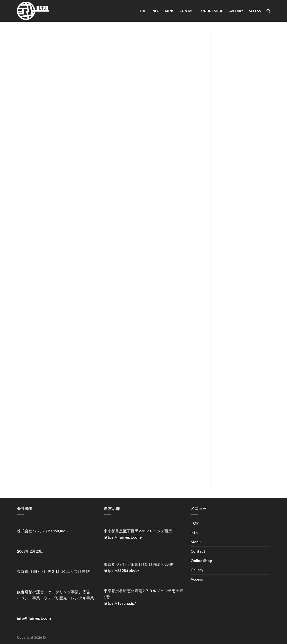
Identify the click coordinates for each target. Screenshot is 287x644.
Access (255, 11)
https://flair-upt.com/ (123, 537)
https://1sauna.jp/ (120, 603)
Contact (188, 11)
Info (155, 11)
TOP (143, 11)
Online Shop (212, 11)
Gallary (236, 11)
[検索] (268, 11)
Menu (170, 11)
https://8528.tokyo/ (121, 570)
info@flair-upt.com (34, 618)
